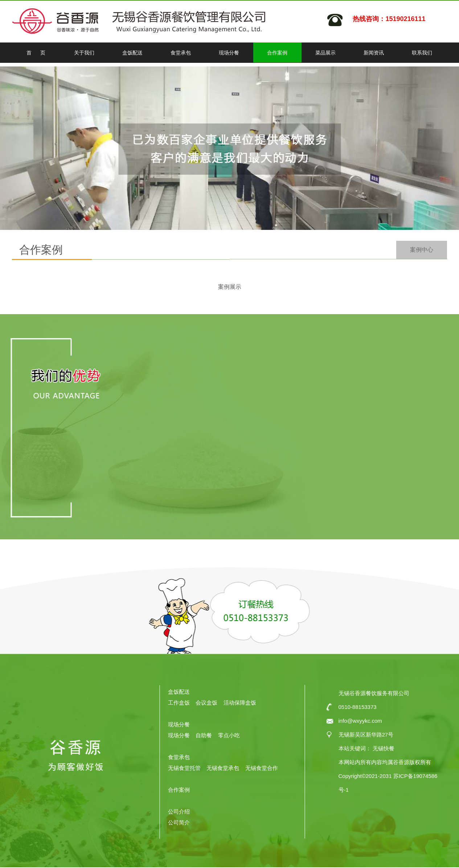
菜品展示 (325, 53)
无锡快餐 (383, 748)
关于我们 (84, 53)
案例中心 (422, 250)
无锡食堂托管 (185, 768)
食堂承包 (181, 53)
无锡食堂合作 (262, 768)
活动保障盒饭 (240, 703)
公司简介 (179, 822)
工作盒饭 (179, 703)
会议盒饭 (206, 703)
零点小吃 (229, 735)
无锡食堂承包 (223, 768)
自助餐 (204, 735)
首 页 (36, 53)
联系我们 (422, 53)
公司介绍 (179, 812)
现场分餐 (229, 53)
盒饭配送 (132, 53)
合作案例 (277, 53)
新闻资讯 (374, 53)
